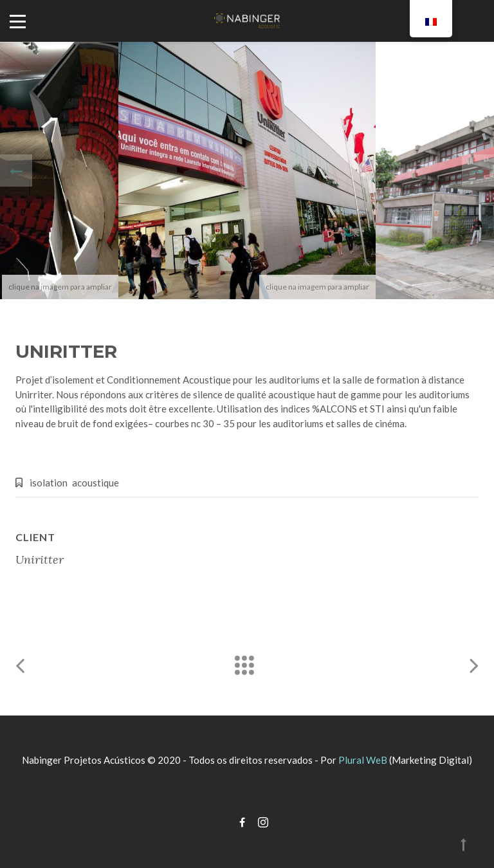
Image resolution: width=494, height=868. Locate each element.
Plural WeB (363, 760)
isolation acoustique (74, 483)
